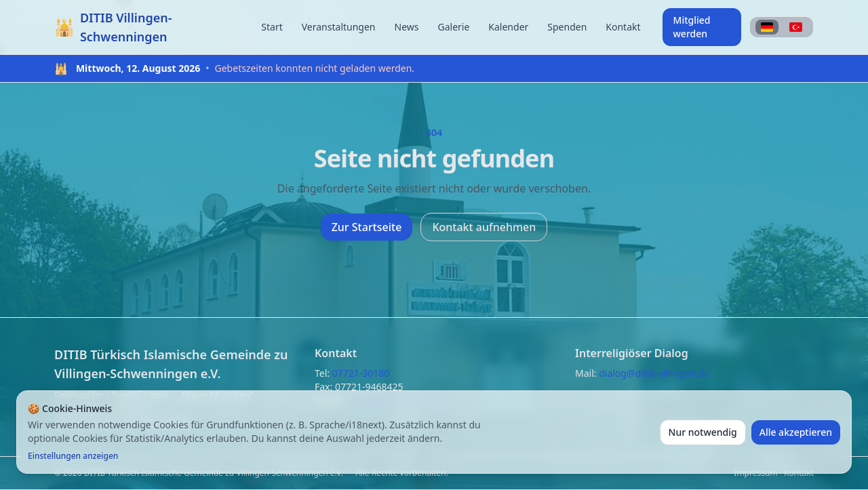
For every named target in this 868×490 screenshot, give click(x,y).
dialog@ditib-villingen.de (654, 373)
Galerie (453, 27)
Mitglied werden (692, 27)
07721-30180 (361, 373)
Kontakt (623, 27)
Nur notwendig (703, 432)
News (407, 27)
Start (272, 27)
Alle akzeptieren (796, 432)
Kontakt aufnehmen (484, 227)
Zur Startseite (367, 227)
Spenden (567, 27)
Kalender (508, 27)
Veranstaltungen (339, 27)
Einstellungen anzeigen (73, 456)
